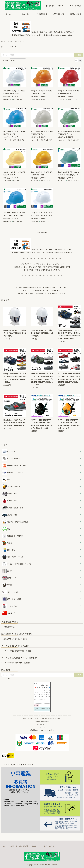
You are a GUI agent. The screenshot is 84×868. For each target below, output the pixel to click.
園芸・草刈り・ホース (13, 557)
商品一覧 (25, 14)
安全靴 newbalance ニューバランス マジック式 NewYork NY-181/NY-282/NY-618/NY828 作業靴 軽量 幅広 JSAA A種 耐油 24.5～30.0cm (42, 379)
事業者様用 (9, 613)
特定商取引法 (42, 14)
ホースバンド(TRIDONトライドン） (18, 564)
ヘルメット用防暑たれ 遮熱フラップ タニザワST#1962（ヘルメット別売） (15, 333)
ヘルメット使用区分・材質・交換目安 (17, 663)
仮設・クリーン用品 (12, 599)
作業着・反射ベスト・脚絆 (14, 466)
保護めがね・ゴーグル (13, 473)
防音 (6, 529)
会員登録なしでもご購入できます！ (16, 639)
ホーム (8, 14)
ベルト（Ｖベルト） (12, 592)
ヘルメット (10, 41)
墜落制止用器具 (10, 494)
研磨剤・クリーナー (12, 578)
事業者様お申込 (9, 627)
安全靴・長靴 (10, 515)
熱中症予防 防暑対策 (13, 536)
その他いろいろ (10, 606)
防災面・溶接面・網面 (13, 508)
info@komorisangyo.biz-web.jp (60, 35)
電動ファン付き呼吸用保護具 (15, 522)
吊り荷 (7, 543)
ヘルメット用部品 (11, 459)
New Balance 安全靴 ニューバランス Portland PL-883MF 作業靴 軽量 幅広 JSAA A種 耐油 (14, 423)
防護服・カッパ (10, 501)
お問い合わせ (49, 846)
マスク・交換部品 (13, 487)
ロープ (7, 571)
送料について (59, 14)
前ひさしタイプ (19, 99)
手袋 (6, 480)
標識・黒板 (9, 550)
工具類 (7, 585)
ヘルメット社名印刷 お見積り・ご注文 (17, 651)
